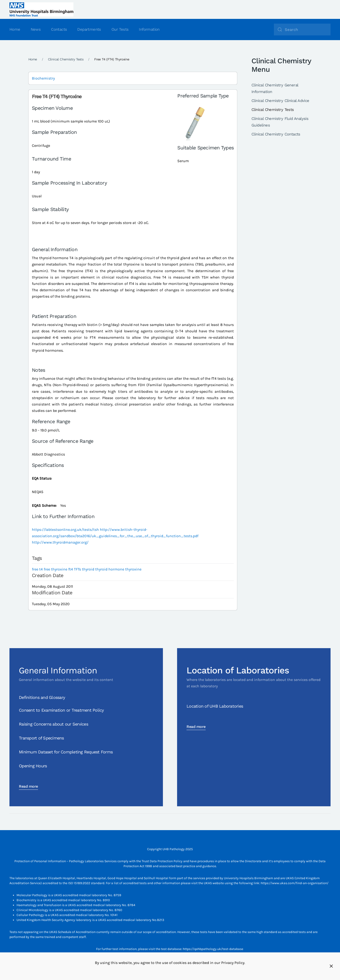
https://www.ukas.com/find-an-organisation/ (295, 883)
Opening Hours (33, 766)
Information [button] (149, 29)
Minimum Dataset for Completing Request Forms (66, 752)
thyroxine (133, 569)
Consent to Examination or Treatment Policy (61, 710)
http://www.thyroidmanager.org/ (60, 542)
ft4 (71, 569)
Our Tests (120, 29)
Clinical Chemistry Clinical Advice (280, 101)
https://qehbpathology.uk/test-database (213, 949)
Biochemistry (43, 78)
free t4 (37, 569)
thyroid (88, 569)
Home (15, 29)
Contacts (59, 29)
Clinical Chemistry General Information (275, 88)
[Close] (331, 966)
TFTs (77, 569)
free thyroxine (55, 569)
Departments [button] (89, 29)
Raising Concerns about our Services (53, 724)
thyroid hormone (110, 569)
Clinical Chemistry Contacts (276, 134)
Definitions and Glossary (42, 697)
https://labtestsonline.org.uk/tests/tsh (65, 530)
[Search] (302, 30)
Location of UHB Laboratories (215, 706)
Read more (28, 786)
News (36, 29)
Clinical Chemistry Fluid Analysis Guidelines (280, 122)
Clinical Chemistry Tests (273, 110)
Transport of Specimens (41, 738)
